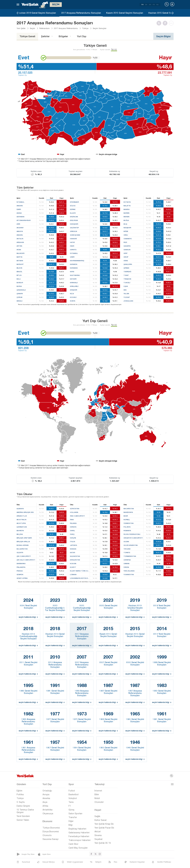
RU (158, 5)
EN (146, 5)
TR (142, 5)
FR (154, 5)
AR (150, 5)
